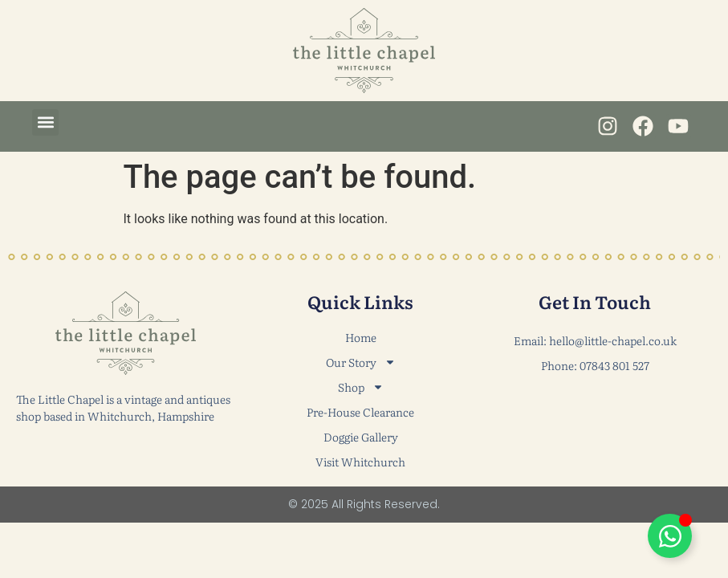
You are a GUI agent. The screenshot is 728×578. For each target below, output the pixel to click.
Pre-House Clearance (360, 412)
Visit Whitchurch (360, 462)
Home (361, 337)
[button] (45, 122)
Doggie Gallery (361, 437)
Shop (361, 387)
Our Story (361, 362)
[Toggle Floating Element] (670, 536)
